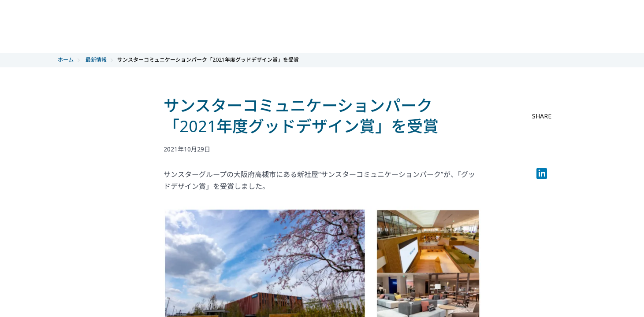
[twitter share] (542, 155)
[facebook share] (542, 133)
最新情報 (96, 60)
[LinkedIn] (542, 175)
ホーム (66, 60)
